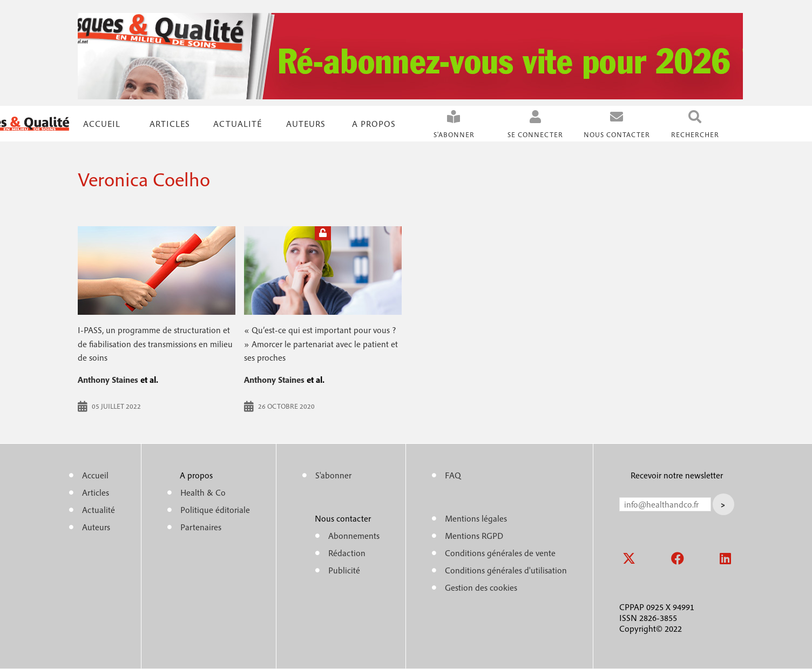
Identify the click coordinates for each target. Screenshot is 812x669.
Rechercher (695, 135)
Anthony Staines (108, 380)
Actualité (238, 124)
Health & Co (203, 492)
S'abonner (454, 135)
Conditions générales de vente (500, 553)
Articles (96, 492)
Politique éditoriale (215, 510)
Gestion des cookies (481, 587)
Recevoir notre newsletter (677, 475)
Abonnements (354, 536)
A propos (374, 124)
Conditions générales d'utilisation (506, 570)
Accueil (102, 124)
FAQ (453, 475)
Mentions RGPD (474, 536)
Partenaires (201, 527)
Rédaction (347, 553)
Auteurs (306, 124)
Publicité (344, 570)
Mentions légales (476, 518)
